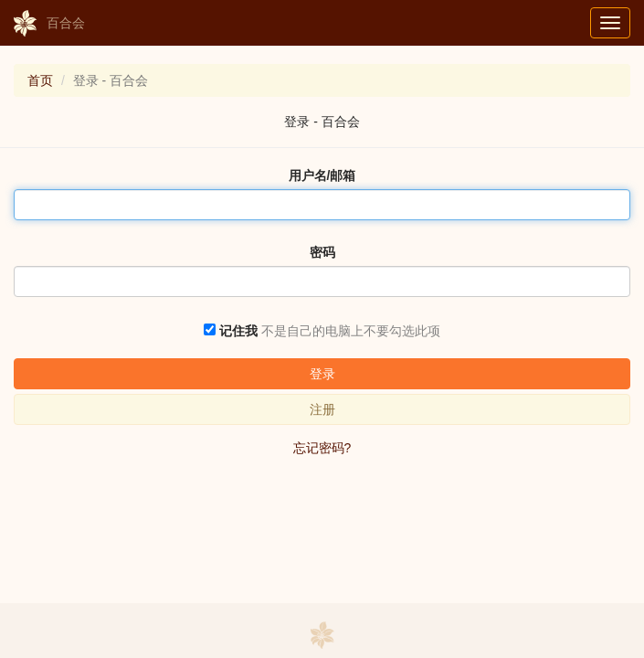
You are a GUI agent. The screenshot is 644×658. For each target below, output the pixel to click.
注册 (322, 409)
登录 (322, 374)
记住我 (238, 331)
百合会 (49, 24)
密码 (322, 252)
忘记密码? (322, 448)
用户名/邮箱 (322, 175)
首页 (40, 80)
